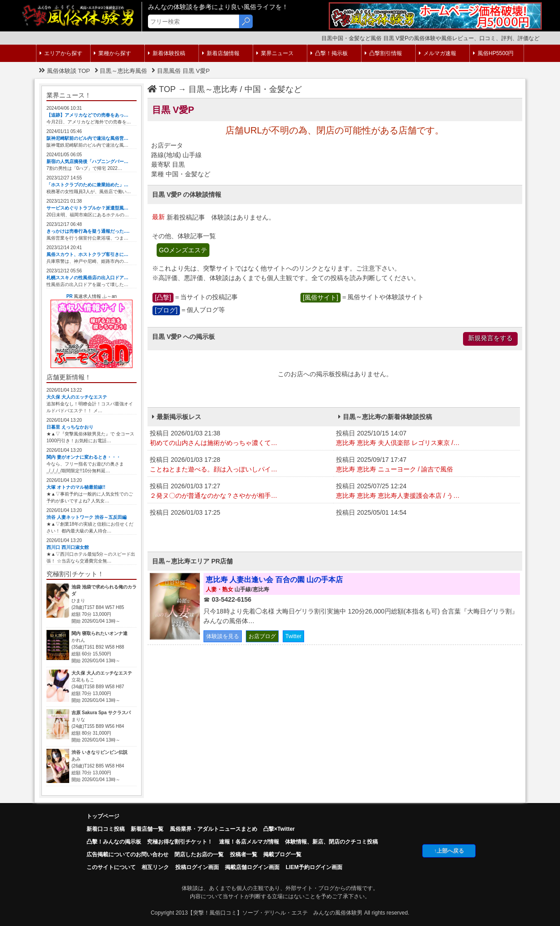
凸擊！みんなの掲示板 (114, 842)
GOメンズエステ (183, 250)
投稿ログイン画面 (197, 867)
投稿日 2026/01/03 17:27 (241, 491)
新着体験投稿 (167, 53)
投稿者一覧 (244, 854)
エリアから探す (61, 53)
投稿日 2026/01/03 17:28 (241, 465)
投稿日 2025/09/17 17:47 (427, 465)
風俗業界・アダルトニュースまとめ (214, 829)
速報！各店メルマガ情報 (249, 842)
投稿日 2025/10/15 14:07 (427, 439)
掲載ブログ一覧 (282, 854)
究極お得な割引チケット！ (180, 842)
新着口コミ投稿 (106, 829)
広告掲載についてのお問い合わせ (127, 854)
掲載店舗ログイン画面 (252, 867)
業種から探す (112, 53)
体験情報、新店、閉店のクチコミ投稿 (331, 842)
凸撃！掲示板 (329, 53)
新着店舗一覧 (147, 829)
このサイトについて (111, 867)
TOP (162, 89)
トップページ (103, 816)
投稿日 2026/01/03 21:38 (241, 439)
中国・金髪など (273, 89)
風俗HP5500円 (493, 53)
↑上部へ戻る (449, 851)
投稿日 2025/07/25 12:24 (427, 491)
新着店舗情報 (221, 53)
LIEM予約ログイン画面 (314, 867)
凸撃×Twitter (279, 829)
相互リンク (155, 867)
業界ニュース (275, 53)
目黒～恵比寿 (213, 89)
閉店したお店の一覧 (199, 854)
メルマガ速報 (438, 53)
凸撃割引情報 (383, 53)
